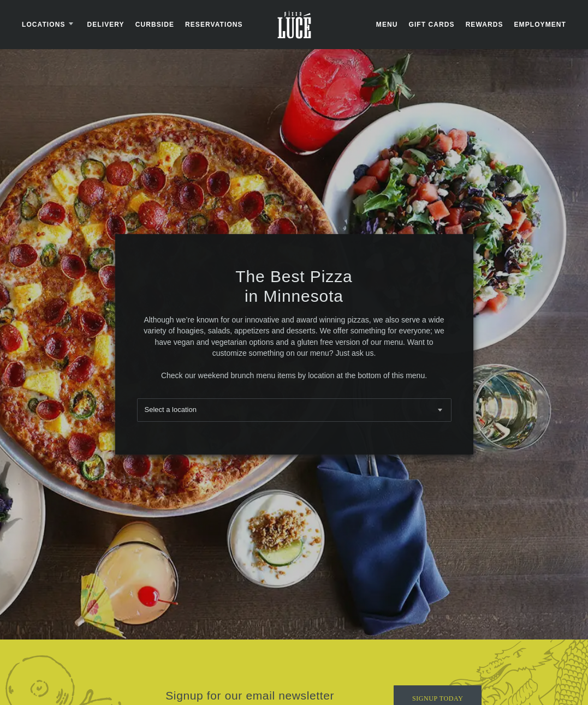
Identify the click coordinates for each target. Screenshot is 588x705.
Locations (49, 25)
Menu (387, 25)
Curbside (155, 25)
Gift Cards (431, 25)
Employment (540, 25)
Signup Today (438, 692)
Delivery (106, 25)
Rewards (485, 25)
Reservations (214, 25)
